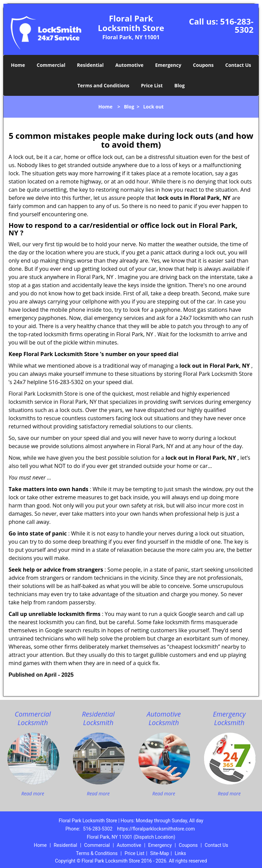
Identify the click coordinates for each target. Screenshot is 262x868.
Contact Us (238, 65)
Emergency (168, 65)
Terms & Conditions (97, 853)
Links (180, 853)
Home (18, 65)
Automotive (129, 65)
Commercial (51, 65)
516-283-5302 (237, 25)
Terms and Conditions (103, 85)
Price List (152, 85)
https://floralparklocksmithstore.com (156, 829)
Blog (179, 85)
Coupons (203, 65)
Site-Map (159, 853)
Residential (90, 65)
